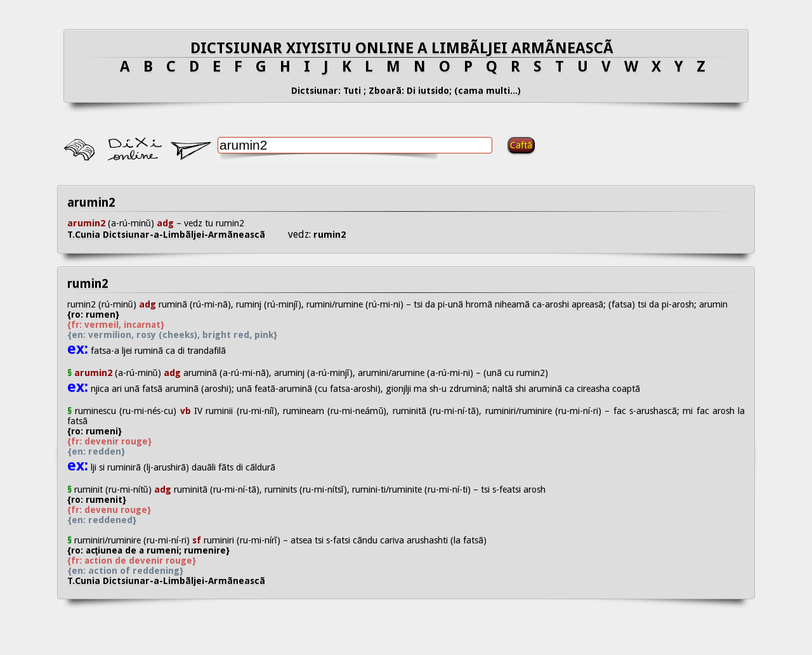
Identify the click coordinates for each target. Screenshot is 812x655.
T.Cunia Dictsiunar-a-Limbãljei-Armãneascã (178, 235)
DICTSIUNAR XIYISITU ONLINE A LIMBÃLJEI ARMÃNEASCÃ (406, 48)
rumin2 (328, 235)
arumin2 (91, 203)
